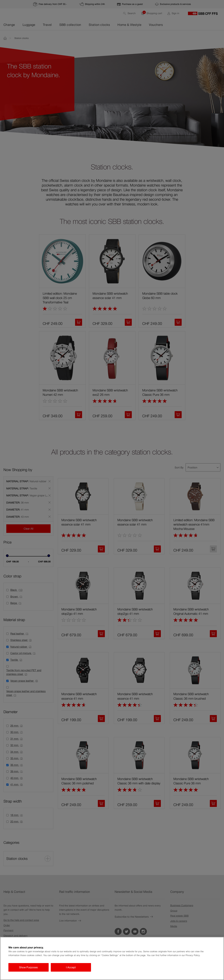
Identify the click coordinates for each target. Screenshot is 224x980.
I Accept (71, 967)
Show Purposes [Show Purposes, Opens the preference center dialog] (28, 967)
